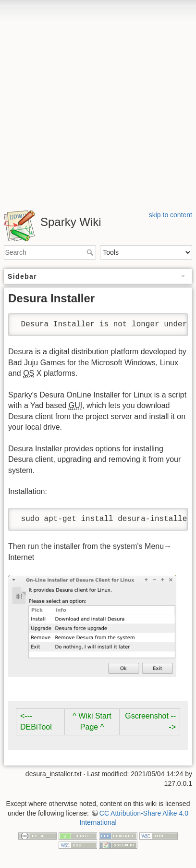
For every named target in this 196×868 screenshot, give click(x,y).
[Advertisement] (98, 102)
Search (91, 252)
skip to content (171, 215)
